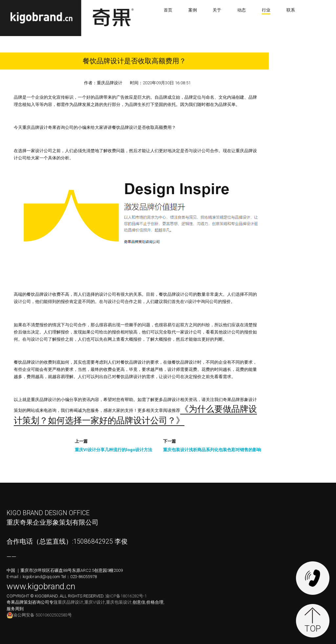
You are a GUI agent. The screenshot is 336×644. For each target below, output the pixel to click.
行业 (266, 10)
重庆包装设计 (119, 602)
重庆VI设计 (95, 602)
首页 (168, 10)
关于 (217, 10)
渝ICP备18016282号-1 (126, 596)
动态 (241, 10)
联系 (291, 10)
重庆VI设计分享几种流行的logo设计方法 (114, 450)
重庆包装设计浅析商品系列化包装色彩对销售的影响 (212, 450)
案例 (193, 10)
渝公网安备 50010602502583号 (39, 615)
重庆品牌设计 (71, 602)
